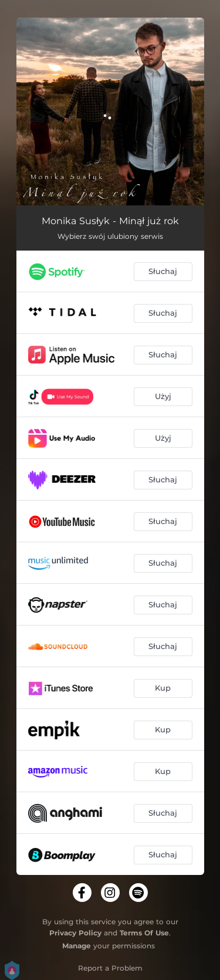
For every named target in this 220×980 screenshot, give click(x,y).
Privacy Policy (75, 933)
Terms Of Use (144, 933)
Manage (77, 946)
